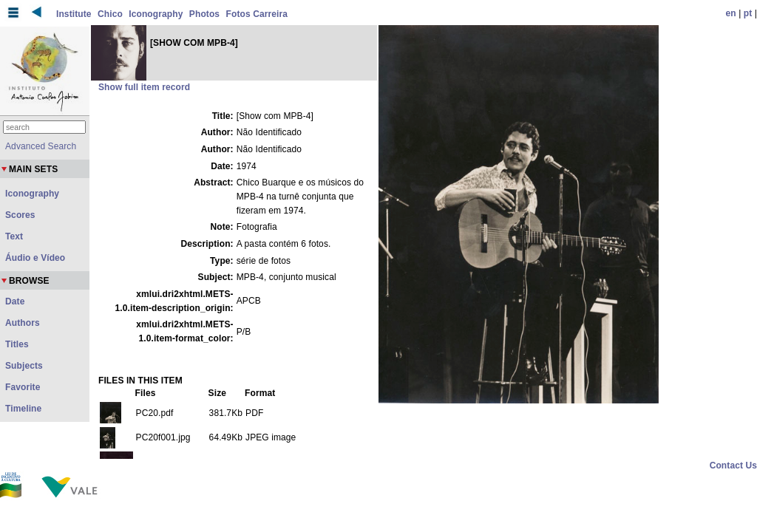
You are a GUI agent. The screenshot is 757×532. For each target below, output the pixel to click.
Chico (110, 14)
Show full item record (144, 87)
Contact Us (733, 465)
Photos (204, 14)
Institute (74, 14)
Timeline (23, 409)
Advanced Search (41, 146)
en (731, 13)
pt (748, 13)
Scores (20, 215)
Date (15, 301)
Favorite (23, 387)
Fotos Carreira (257, 14)
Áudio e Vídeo (35, 258)
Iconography (156, 14)
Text (14, 236)
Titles (17, 344)
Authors (23, 323)
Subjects (24, 366)
